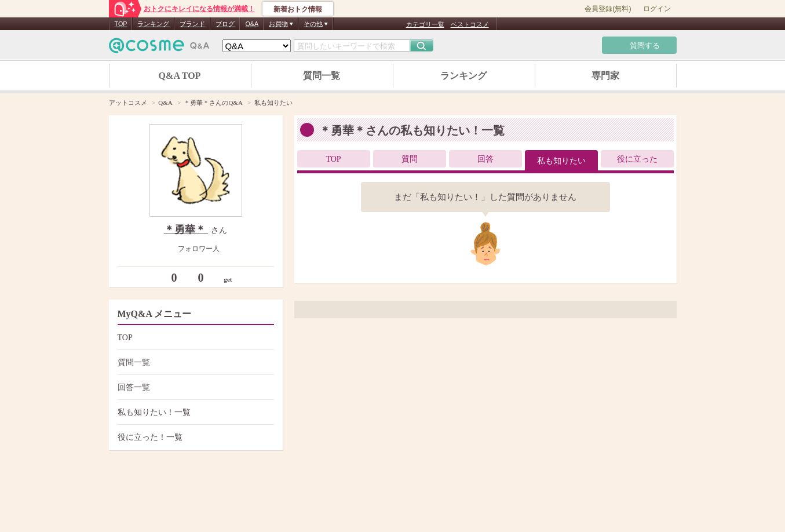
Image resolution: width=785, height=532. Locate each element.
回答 (485, 159)
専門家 (605, 76)
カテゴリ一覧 (425, 24)
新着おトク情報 (298, 9)
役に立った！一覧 (194, 437)
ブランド (192, 24)
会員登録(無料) (608, 9)
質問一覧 (322, 76)
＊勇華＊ (186, 229)
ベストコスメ (470, 24)
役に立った (637, 159)
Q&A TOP (180, 76)
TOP (121, 24)
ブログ (225, 24)
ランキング (153, 24)
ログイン (657, 9)
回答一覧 (194, 387)
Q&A (252, 24)
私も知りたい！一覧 (194, 412)
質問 (410, 159)
